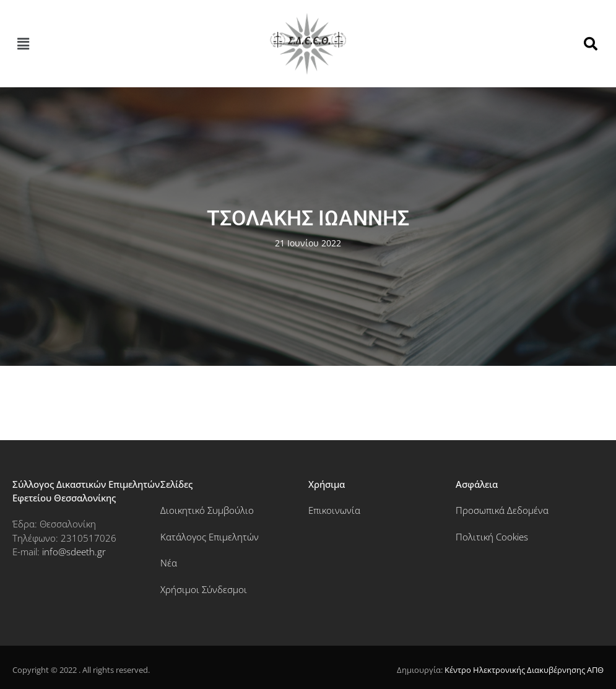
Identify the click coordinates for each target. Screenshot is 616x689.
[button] (23, 43)
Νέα (169, 563)
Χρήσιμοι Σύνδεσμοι (204, 589)
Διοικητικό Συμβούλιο (207, 510)
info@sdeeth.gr (74, 552)
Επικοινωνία (334, 510)
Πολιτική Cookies (492, 537)
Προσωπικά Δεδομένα (502, 510)
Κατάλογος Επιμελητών (210, 537)
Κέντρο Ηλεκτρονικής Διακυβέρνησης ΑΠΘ (524, 670)
